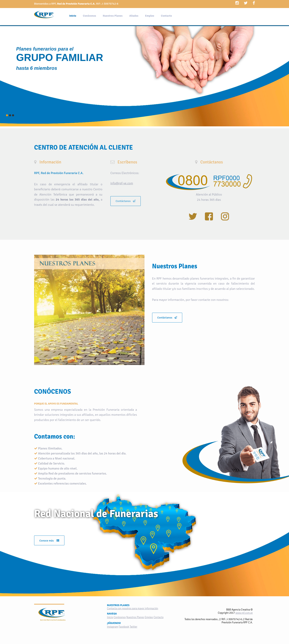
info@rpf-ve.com (122, 183)
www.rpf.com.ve (244, 613)
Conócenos (89, 16)
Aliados (134, 16)
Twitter (133, 627)
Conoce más (49, 541)
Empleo (150, 16)
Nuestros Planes (113, 16)
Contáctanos (126, 201)
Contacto (166, 16)
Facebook (124, 627)
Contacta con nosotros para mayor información (133, 609)
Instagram (112, 627)
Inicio (73, 16)
